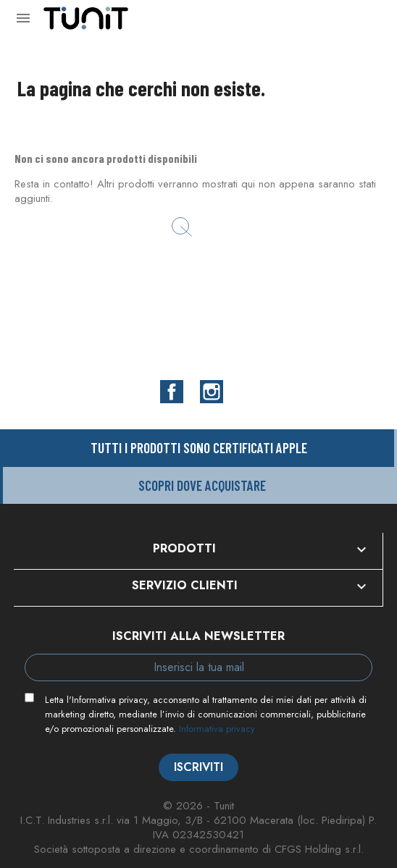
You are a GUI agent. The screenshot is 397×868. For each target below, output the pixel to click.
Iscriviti (198, 767)
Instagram (212, 392)
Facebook (172, 392)
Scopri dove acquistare (202, 485)
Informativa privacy (217, 729)
